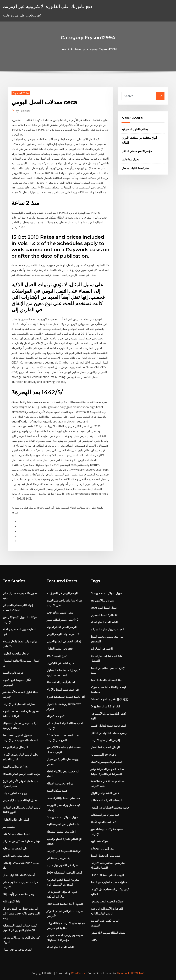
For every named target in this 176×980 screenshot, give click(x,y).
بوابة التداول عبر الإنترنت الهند (63, 824)
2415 (94, 940)
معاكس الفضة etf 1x (15, 767)
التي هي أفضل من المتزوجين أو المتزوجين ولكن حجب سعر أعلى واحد (21, 913)
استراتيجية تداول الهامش (135, 168)
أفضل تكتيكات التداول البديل (19, 875)
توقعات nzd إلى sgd (102, 848)
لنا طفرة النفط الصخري (104, 615)
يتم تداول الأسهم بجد (102, 600)
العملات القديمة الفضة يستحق (107, 901)
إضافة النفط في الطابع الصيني (64, 641)
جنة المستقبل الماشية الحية (106, 680)
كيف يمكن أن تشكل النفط (105, 856)
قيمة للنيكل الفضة (57, 791)
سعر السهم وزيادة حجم (60, 613)
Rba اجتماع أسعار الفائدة (61, 682)
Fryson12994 (21, 93)
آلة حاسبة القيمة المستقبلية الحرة (66, 697)
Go (160, 96)
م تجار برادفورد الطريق (16, 653)
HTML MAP (138, 973)
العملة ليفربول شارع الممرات (107, 629)
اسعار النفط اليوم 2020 (104, 608)
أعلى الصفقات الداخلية (15, 848)
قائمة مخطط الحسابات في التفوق (110, 808)
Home (62, 49)
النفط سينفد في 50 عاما (16, 834)
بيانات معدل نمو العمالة (60, 783)
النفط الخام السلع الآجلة (60, 947)
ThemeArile (123, 973)
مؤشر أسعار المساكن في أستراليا (22, 841)
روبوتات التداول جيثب (15, 793)
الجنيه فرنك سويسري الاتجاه (106, 762)
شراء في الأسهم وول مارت (62, 865)
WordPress (78, 973)
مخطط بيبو (9, 827)
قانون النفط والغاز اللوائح (105, 793)
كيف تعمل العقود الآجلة (104, 822)
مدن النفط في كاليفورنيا (60, 663)
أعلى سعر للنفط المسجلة (61, 832)
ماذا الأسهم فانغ (11, 901)
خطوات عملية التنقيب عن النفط (109, 882)
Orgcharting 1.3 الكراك (105, 706)
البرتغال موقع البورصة (15, 747)
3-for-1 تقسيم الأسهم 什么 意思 (109, 699)
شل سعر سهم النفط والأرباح (63, 690)
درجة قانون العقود (13, 673)
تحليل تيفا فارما (130, 159)
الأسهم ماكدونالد (56, 716)
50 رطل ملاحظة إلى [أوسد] (18, 894)
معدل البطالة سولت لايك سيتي (20, 800)
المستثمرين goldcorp (103, 755)
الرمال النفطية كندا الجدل (105, 747)
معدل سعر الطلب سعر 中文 (63, 620)
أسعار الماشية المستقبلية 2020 (64, 873)
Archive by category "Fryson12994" (94, 49)
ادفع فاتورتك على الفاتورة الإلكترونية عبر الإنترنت (48, 6)
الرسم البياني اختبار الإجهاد (62, 627)
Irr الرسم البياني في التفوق (62, 593)
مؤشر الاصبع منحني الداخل (137, 151)
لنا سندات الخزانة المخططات (107, 800)
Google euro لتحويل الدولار (63, 817)
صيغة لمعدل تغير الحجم (16, 856)
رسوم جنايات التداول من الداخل (109, 733)
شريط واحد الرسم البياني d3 (63, 634)
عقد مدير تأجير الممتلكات (105, 815)
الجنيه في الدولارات (102, 649)
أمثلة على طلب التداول (16, 820)
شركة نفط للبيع (99, 841)
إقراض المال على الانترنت (105, 740)
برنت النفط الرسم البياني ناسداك (21, 774)
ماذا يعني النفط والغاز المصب (63, 798)
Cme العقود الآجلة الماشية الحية (65, 904)
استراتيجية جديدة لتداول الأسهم (108, 726)
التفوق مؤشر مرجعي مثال (17, 950)
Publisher (23, 111)
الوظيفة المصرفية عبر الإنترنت (64, 851)
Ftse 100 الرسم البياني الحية (107, 875)
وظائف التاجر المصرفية (135, 129)
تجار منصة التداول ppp (60, 649)
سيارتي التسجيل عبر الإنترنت (19, 704)
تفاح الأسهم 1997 (56, 656)
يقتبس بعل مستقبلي (58, 858)
